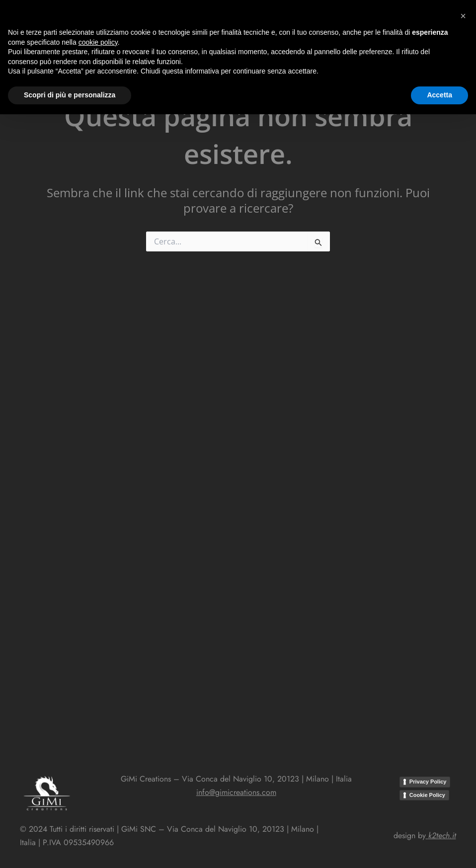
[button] (224, 17)
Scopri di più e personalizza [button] (70, 849)
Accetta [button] (439, 849)
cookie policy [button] (98, 796)
